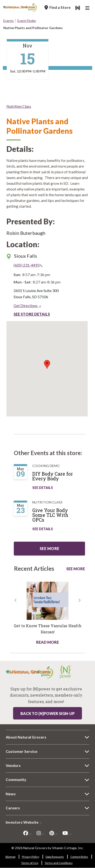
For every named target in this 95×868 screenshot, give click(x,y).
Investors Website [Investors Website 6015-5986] (24, 822)
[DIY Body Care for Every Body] (61, 478)
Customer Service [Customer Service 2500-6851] (21, 751)
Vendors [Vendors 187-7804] (13, 765)
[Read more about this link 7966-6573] (47, 601)
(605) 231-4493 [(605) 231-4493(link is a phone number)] (28, 265)
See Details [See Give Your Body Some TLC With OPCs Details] (43, 529)
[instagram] (41, 833)
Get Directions (28, 306)
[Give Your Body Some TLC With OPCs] (61, 517)
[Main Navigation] (88, 9)
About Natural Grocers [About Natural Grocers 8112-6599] (26, 737)
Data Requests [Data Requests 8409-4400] (55, 857)
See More (76, 569)
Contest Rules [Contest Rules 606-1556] (79, 857)
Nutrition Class (19, 106)
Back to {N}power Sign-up (47, 713)
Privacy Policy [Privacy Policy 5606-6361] (31, 857)
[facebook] (28, 833)
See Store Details (32, 314)
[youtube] (67, 833)
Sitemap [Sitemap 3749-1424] (10, 857)
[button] (16, 621)
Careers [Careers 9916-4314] (13, 808)
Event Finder (27, 21)
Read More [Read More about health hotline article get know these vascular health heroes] (47, 642)
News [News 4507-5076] (11, 794)
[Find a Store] (57, 7)
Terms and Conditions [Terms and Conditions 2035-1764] (59, 863)
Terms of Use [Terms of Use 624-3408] (30, 863)
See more (50, 548)
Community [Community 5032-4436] (16, 779)
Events (9, 21)
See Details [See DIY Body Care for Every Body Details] (43, 488)
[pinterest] (54, 833)
